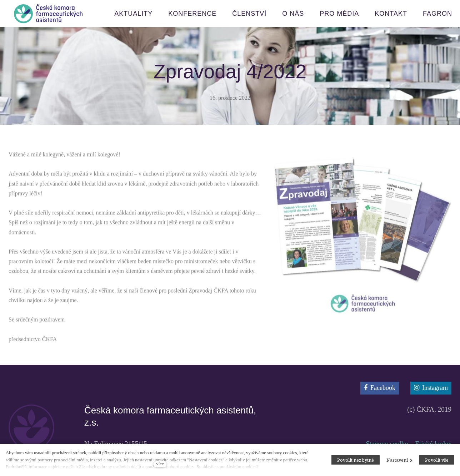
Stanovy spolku (387, 444)
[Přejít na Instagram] (431, 388)
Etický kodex (433, 444)
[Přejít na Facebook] (380, 388)
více (160, 464)
